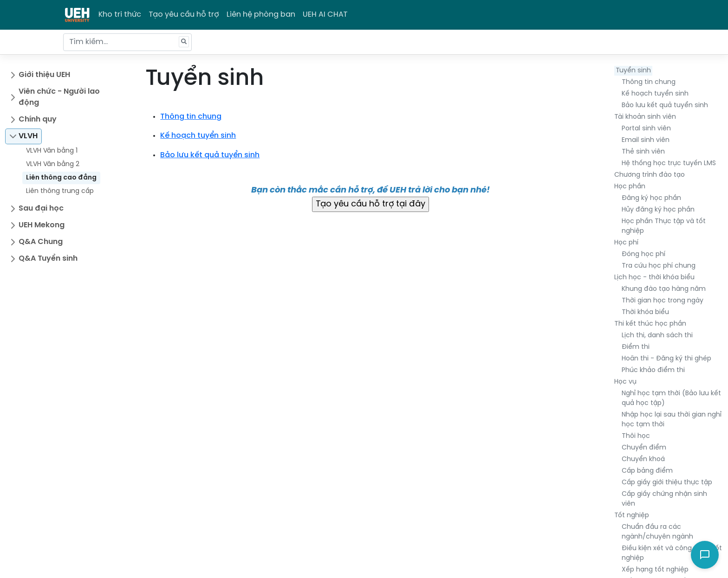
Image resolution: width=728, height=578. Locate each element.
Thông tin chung (649, 82)
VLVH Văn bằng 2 (53, 164)
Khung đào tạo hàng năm (664, 289)
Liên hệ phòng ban (261, 15)
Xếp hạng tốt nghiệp (655, 570)
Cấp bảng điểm (647, 471)
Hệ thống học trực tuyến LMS (669, 164)
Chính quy (38, 119)
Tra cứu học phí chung (659, 266)
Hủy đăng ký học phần (658, 210)
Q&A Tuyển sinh (48, 259)
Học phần (630, 187)
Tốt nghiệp (632, 516)
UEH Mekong (42, 225)
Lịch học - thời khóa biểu (654, 278)
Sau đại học (41, 209)
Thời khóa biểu (645, 312)
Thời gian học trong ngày (663, 301)
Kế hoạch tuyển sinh (655, 94)
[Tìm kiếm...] (127, 42)
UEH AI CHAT (325, 15)
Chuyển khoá (643, 459)
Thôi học (636, 436)
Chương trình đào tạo (650, 175)
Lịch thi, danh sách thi (657, 336)
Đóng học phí (643, 254)
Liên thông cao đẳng (61, 178)
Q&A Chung (41, 242)
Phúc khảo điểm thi (653, 370)
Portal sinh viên (646, 129)
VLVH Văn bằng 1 (52, 151)
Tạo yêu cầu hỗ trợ (184, 15)
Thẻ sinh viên (643, 152)
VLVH (28, 136)
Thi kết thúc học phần (650, 324)
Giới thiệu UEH (44, 75)
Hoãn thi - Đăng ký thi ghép (666, 359)
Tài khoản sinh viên (645, 117)
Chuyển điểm (644, 448)
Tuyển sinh (633, 71)
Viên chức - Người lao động (59, 97)
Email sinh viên (646, 140)
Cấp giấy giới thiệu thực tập (667, 483)
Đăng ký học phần (651, 198)
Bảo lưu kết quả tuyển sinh (665, 106)
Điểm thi (636, 347)
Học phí (626, 243)
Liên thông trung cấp (60, 191)
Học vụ (625, 382)
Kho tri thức (120, 15)
